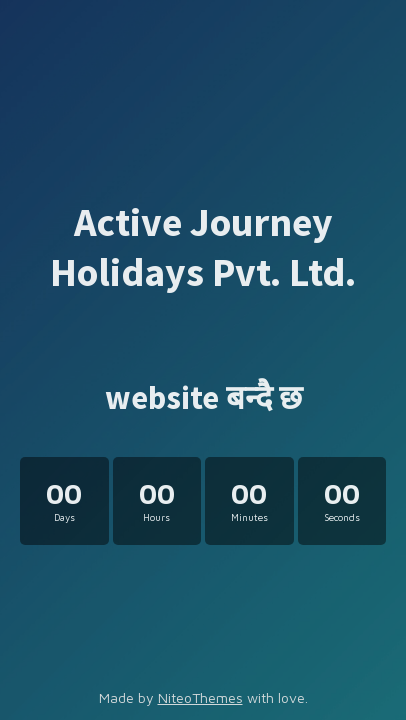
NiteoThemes (200, 697)
